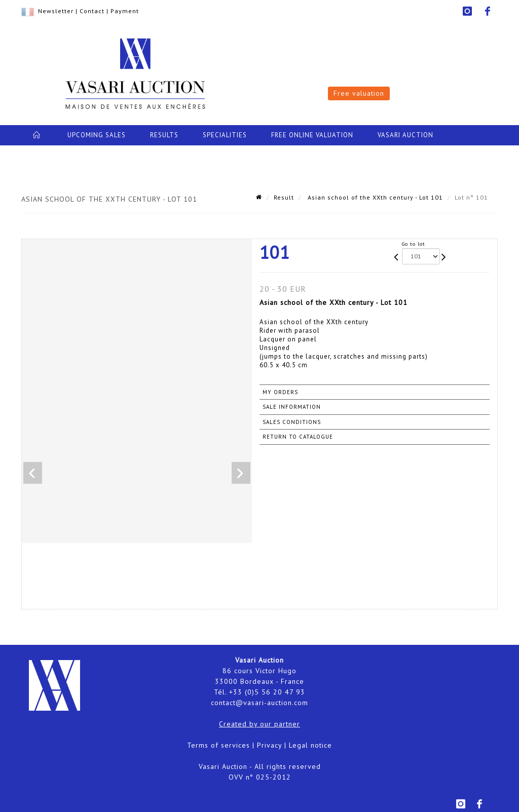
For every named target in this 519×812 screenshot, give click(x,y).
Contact (92, 11)
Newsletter (56, 11)
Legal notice (310, 745)
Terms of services (218, 745)
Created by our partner (259, 724)
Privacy (269, 745)
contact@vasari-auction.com (259, 703)
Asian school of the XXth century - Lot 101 (374, 197)
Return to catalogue (298, 437)
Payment (125, 11)
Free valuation (359, 93)
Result (284, 197)
